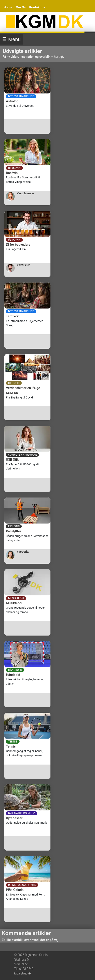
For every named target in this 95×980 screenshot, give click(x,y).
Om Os (21, 7)
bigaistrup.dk (23, 973)
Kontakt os (37, 7)
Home (8, 7)
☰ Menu (11, 39)
